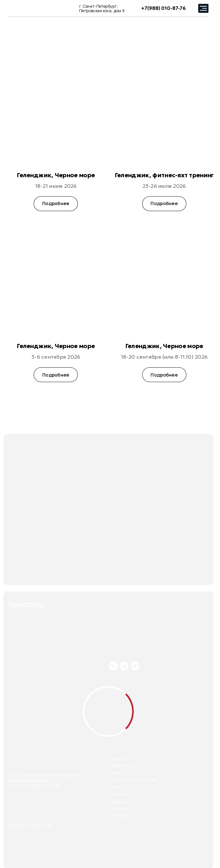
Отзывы (118, 794)
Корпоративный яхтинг (134, 780)
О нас (116, 787)
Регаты (118, 759)
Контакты (120, 815)
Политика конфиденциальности (142, 826)
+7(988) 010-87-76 (163, 8)
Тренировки (122, 766)
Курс (115, 773)
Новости (119, 808)
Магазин (119, 802)
